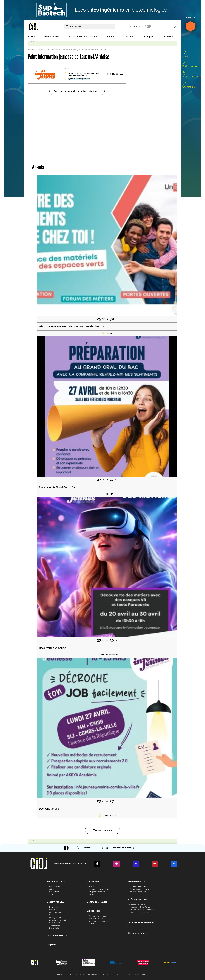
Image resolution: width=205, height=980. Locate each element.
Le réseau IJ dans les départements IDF (143, 910)
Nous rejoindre (54, 928)
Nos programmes (55, 918)
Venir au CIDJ (53, 890)
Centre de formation (97, 902)
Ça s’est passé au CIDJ (57, 926)
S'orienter (110, 37)
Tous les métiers (51, 37)
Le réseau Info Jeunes (138, 900)
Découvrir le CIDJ (56, 902)
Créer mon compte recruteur (139, 890)
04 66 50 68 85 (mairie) (117, 74)
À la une (32, 37)
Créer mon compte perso (138, 887)
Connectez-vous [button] (137, 933)
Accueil (32, 50)
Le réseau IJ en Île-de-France (139, 907)
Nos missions (53, 907)
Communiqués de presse (98, 916)
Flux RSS (69, 975)
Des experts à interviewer (98, 922)
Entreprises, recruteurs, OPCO (99, 892)
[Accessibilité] (66, 848)
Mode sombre (140, 27)
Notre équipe (53, 915)
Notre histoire (53, 910)
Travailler (130, 37)
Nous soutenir (54, 892)
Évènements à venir (96, 919)
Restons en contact (57, 882)
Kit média (92, 924)
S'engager (149, 37)
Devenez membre (136, 882)
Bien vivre (169, 37)
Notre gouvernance (55, 913)
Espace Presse (94, 911)
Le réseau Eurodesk (136, 915)
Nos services (93, 882)
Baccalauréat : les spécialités (84, 37)
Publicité (61, 975)
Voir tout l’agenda (103, 831)
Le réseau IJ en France (137, 905)
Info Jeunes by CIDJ (57, 936)
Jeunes (91, 887)
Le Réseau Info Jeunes (48, 50)
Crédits (51, 895)
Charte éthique (81, 975)
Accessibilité (117, 975)
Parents (91, 895)
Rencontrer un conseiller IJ (138, 913)
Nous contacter (54, 887)
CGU (126, 975)
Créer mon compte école (138, 892)
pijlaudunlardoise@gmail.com (79, 79)
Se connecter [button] (176, 27)
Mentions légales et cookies (99, 975)
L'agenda (51, 945)
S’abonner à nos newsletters (141, 923)
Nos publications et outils (58, 921)
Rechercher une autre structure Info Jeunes (77, 92)
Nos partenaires (54, 923)
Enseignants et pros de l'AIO (99, 890)
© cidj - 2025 (134, 975)
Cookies (145, 975)
